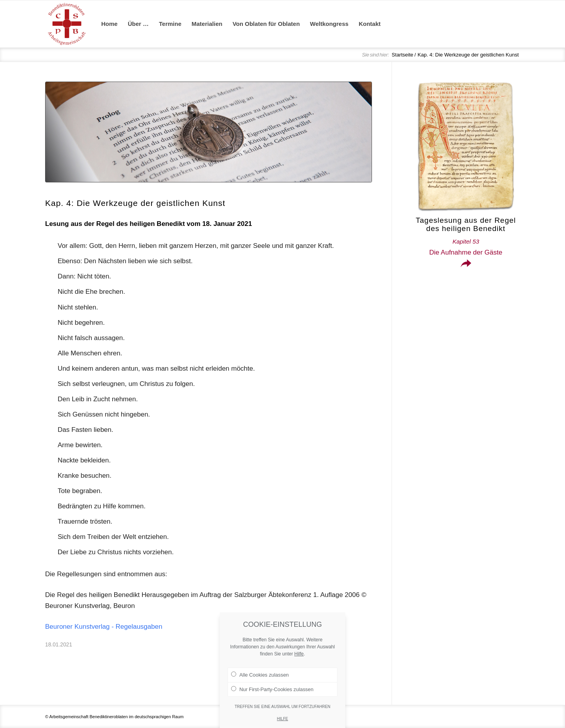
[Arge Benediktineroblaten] (67, 24)
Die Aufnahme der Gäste (466, 247)
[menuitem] (109, 24)
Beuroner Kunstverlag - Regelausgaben (104, 627)
